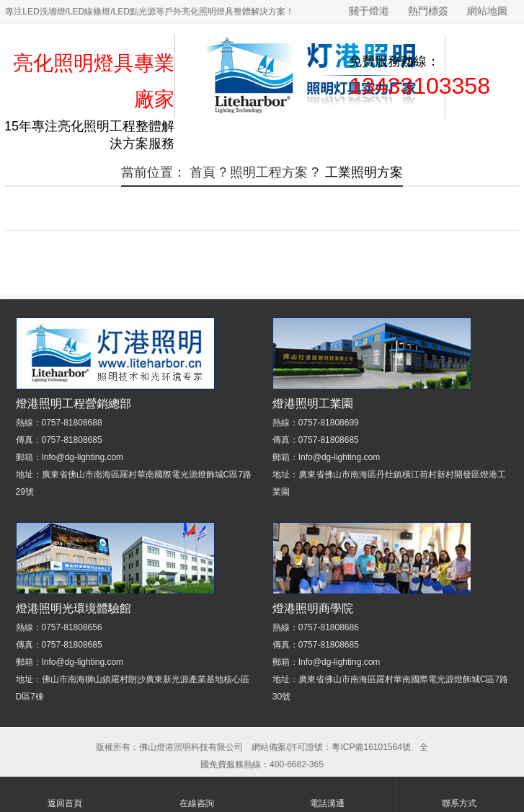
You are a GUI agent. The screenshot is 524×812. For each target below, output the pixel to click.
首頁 (203, 172)
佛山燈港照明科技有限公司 (191, 747)
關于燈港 (369, 11)
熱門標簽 (428, 11)
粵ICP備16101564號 (371, 747)
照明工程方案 (269, 172)
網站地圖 (487, 11)
